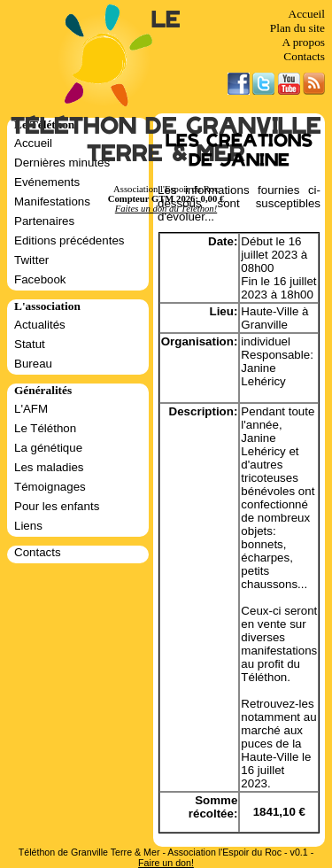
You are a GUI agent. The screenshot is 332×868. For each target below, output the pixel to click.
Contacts (304, 56)
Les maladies (49, 467)
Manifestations (52, 201)
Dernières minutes (62, 163)
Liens (28, 526)
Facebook (40, 279)
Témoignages (50, 487)
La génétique (48, 448)
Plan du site (297, 28)
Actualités (40, 325)
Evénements (47, 182)
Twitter (31, 260)
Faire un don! (166, 863)
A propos (303, 42)
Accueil (307, 14)
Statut (30, 344)
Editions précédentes (69, 240)
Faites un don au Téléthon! (166, 209)
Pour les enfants (57, 506)
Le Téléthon (45, 428)
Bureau (33, 364)
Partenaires (44, 221)
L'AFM (31, 409)
